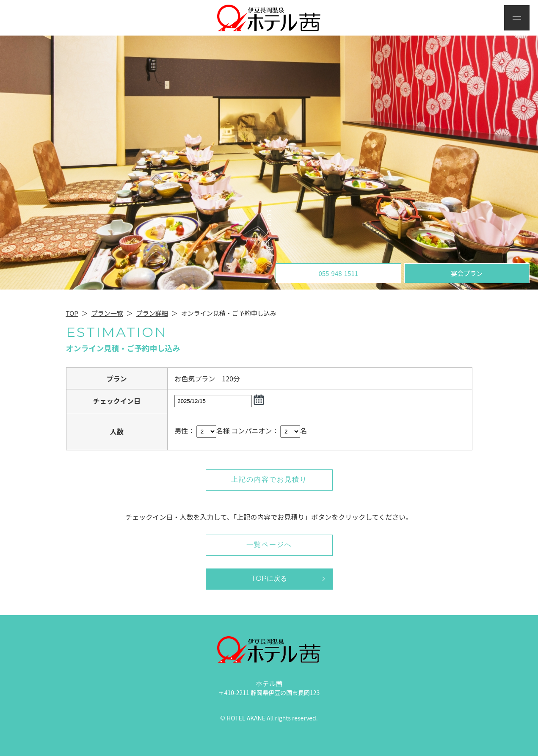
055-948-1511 (338, 273)
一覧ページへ (269, 545)
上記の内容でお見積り (269, 479)
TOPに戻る (269, 578)
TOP (72, 313)
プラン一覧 (107, 313)
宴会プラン (467, 273)
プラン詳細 (152, 313)
